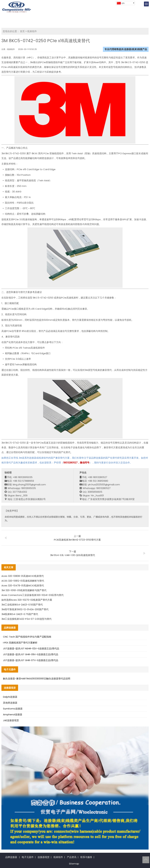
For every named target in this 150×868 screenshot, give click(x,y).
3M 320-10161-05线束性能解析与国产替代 (24, 590)
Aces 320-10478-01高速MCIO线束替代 (23, 585)
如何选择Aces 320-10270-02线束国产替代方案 (27, 600)
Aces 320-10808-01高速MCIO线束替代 (23, 576)
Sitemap (74, 864)
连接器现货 (44, 857)
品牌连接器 (11, 857)
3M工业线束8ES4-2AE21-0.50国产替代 (22, 605)
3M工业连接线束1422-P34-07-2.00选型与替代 (26, 619)
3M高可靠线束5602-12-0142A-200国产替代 (25, 609)
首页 (22, 31)
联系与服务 (86, 857)
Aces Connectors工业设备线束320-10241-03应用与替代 (33, 595)
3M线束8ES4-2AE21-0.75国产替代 (20, 614)
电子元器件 (28, 857)
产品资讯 (72, 857)
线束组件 (32, 31)
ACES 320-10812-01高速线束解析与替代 (23, 581)
